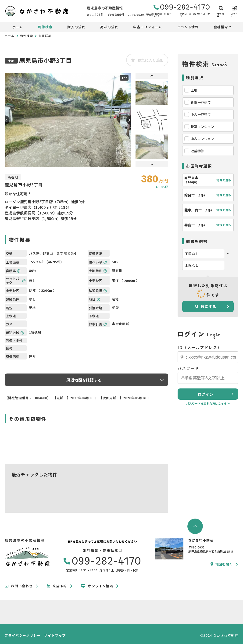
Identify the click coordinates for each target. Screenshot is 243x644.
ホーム (18, 27)
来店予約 (57, 586)
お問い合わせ (19, 586)
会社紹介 (221, 27)
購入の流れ (76, 27)
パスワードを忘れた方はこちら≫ (208, 403)
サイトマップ (55, 635)
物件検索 (45, 27)
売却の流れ (109, 27)
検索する (206, 306)
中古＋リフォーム (148, 27)
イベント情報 (188, 27)
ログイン (205, 394)
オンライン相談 (97, 586)
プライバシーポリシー (23, 635)
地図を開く (222, 564)
